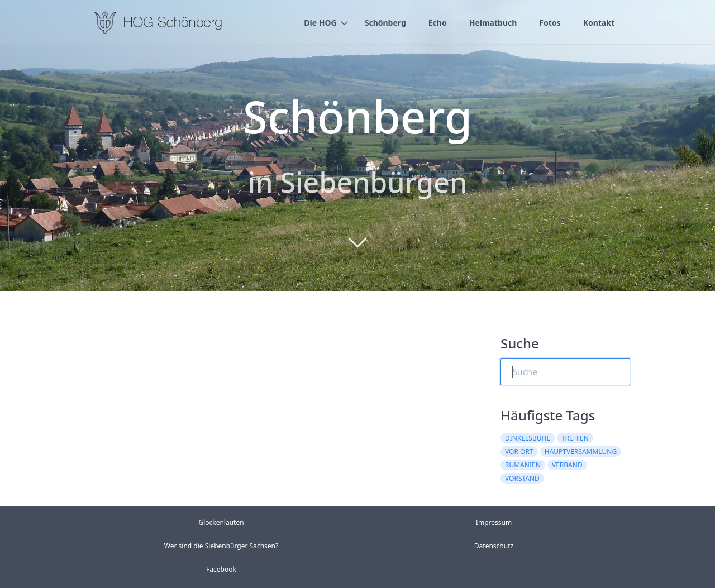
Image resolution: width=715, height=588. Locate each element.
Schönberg (385, 23)
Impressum (494, 522)
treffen (575, 438)
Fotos (550, 23)
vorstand (522, 478)
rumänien (523, 465)
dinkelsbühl (528, 438)
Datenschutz (494, 546)
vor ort (519, 451)
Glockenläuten (221, 522)
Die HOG (320, 23)
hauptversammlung (581, 451)
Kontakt (599, 23)
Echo (438, 23)
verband (567, 465)
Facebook (221, 569)
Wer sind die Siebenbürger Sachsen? (221, 546)
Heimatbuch (493, 23)
